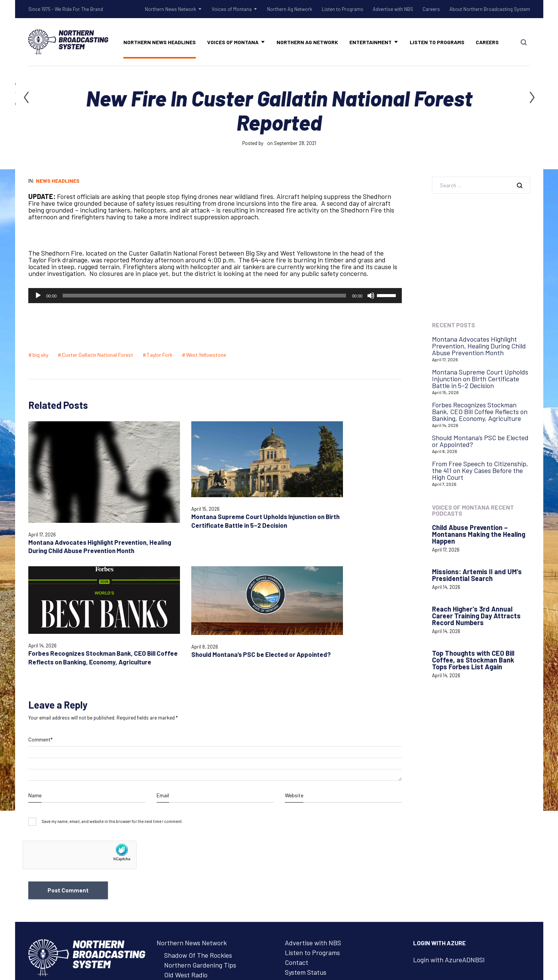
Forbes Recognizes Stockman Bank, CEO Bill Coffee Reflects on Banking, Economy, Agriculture (262, 491)
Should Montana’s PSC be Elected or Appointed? (480, 441)
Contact (297, 823)
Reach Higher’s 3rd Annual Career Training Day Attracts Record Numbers (476, 616)
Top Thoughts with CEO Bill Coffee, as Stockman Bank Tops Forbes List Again (473, 660)
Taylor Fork (160, 355)
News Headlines (58, 181)
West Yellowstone (206, 355)
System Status (306, 833)
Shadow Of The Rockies (198, 816)
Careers (431, 9)
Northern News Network (171, 9)
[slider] (204, 296)
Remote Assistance (312, 843)
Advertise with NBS (393, 9)
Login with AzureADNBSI (449, 821)
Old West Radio (186, 836)
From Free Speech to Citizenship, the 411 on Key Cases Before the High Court (480, 470)
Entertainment (370, 42)
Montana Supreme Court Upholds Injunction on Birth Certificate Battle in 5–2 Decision (480, 379)
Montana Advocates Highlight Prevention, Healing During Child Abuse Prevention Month (71, 510)
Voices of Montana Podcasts (205, 880)
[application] (215, 296)
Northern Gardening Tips (200, 826)
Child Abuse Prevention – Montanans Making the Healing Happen (479, 534)
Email (163, 656)
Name (35, 656)
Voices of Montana (232, 9)
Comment (40, 601)
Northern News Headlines (160, 42)
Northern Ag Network (290, 9)
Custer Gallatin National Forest (98, 355)
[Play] (38, 296)
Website (294, 656)
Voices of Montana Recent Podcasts (473, 510)
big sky (40, 355)
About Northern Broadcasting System (490, 9)
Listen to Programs (343, 9)
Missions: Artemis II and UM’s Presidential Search (477, 575)
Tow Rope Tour (186, 855)
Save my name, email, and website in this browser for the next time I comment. (112, 683)
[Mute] (371, 296)
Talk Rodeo (180, 846)
